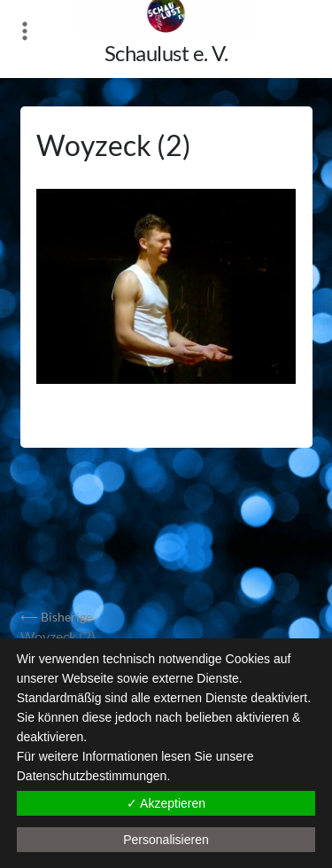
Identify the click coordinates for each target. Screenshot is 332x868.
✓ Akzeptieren (166, 803)
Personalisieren (166, 840)
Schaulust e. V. (166, 53)
